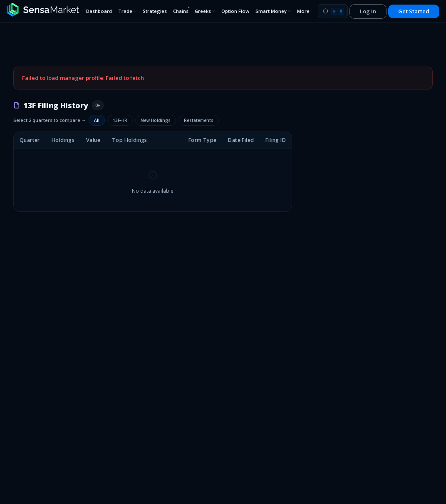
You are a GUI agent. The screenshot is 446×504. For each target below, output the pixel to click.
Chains (181, 10)
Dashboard (99, 11)
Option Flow (235, 11)
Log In (368, 11)
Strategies (155, 11)
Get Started (414, 11)
